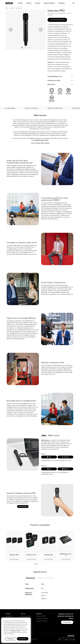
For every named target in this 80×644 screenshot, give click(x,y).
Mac (49, 469)
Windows (65, 469)
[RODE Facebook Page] (59, 640)
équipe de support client (41, 140)
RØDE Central (45, 440)
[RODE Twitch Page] (71, 640)
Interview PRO (18, 8)
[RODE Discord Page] (74, 640)
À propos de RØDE (41, 616)
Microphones (9, 616)
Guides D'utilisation (49, 3)
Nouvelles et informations (42, 618)
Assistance (61, 3)
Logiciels (38, 3)
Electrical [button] (46, 578)
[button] (11, 30)
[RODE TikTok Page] (69, 640)
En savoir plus (23, 507)
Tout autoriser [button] (23, 639)
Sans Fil (12, 8)
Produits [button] (20, 3)
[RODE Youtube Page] (66, 640)
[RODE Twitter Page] (62, 640)
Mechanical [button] (30, 578)
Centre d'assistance (26, 616)
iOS (49, 457)
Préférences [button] (11, 639)
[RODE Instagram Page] (64, 640)
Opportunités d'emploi (42, 621)
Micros (7, 8)
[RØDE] (11, 3)
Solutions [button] (29, 3)
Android (65, 457)
